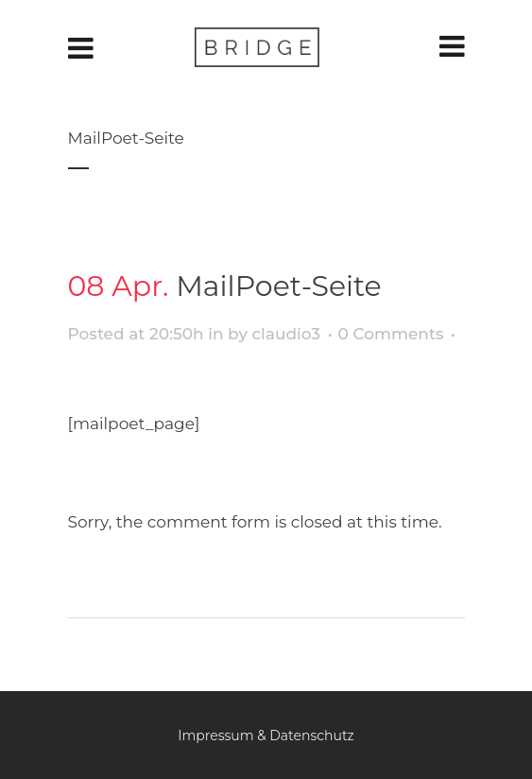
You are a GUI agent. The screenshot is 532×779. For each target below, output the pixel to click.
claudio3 (285, 334)
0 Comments (391, 334)
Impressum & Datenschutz (266, 736)
